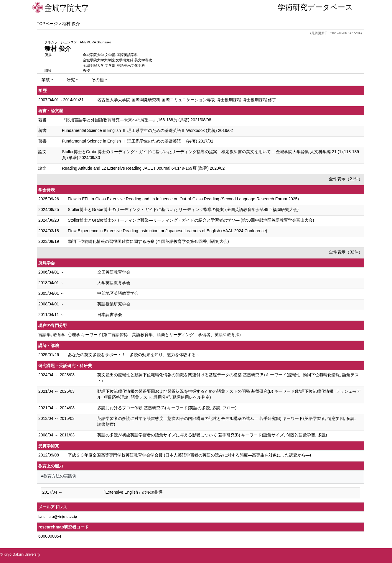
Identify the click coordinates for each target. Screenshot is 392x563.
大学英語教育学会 (114, 283)
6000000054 (50, 536)
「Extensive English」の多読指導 (132, 492)
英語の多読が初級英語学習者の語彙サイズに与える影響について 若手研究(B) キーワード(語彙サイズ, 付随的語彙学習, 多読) (212, 435)
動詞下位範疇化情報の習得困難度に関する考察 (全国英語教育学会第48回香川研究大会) (148, 241)
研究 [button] (71, 80)
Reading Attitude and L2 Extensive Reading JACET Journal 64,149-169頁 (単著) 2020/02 (143, 168)
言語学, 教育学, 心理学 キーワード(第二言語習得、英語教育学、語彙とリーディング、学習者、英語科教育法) (140, 335)
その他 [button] (98, 80)
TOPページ (47, 24)
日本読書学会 (110, 315)
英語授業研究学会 (114, 304)
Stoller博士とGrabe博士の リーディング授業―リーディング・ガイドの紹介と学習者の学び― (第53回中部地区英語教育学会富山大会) (191, 220)
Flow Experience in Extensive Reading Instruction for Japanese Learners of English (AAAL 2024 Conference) (168, 231)
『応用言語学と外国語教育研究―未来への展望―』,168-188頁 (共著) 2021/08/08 (136, 120)
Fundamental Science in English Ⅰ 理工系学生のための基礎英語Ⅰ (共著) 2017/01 (138, 141)
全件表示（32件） (346, 252)
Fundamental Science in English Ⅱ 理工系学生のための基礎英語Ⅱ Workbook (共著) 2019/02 (147, 130)
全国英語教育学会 (114, 272)
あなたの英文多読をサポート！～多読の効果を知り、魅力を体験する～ (134, 355)
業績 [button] (46, 80)
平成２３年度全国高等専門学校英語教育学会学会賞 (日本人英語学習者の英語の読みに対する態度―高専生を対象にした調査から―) (189, 455)
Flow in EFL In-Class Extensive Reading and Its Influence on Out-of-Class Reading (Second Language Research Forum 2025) (183, 199)
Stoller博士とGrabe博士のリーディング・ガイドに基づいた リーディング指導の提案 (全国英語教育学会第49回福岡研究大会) (183, 210)
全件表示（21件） (346, 179)
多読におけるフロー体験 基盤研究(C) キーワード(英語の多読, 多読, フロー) (167, 408)
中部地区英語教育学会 (118, 293)
